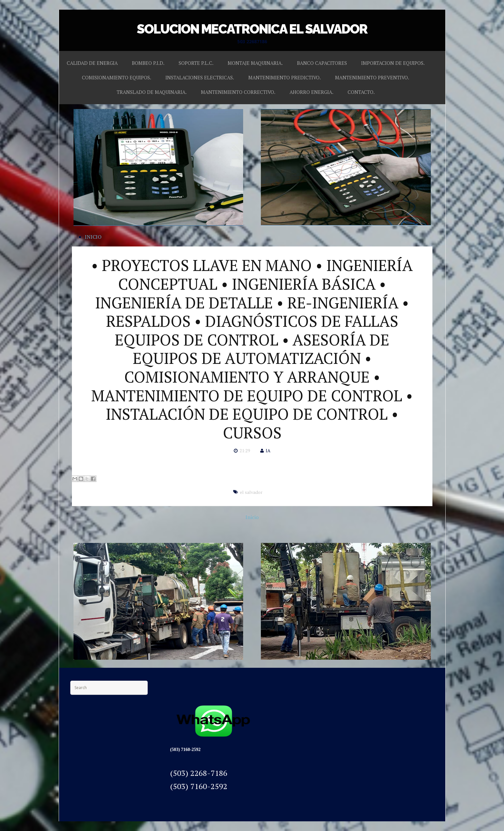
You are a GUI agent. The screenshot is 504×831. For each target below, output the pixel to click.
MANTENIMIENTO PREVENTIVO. (372, 77)
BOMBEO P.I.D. (148, 63)
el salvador (251, 492)
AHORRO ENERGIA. (311, 92)
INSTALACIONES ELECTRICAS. (200, 77)
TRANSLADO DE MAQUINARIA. (152, 92)
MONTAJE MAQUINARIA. (255, 63)
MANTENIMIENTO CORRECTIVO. (238, 92)
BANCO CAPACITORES (322, 63)
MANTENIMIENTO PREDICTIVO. (285, 77)
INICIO (93, 237)
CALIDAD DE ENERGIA (92, 63)
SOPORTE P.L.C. (196, 63)
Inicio (252, 517)
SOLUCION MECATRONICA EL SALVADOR (252, 29)
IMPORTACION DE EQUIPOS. (393, 63)
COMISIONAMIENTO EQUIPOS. (117, 77)
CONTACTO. (361, 92)
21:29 (245, 451)
